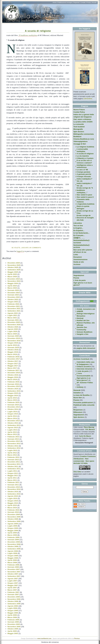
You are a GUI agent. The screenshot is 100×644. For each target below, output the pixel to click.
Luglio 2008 (12, 553)
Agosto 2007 (13, 579)
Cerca (85, 484)
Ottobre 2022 (13, 299)
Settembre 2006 (14, 604)
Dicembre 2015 (14, 386)
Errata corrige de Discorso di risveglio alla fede (85, 218)
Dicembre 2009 (14, 514)
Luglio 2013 (12, 430)
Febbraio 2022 (13, 304)
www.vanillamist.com (44, 638)
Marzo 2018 (12, 354)
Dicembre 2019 (14, 338)
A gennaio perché (84, 174)
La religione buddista (85, 147)
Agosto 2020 (13, 329)
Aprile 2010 (12, 505)
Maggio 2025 (13, 272)
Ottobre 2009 (13, 519)
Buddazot (77, 137)
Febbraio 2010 (13, 510)
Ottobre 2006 (13, 601)
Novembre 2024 (14, 281)
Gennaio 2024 (13, 290)
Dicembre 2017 (14, 359)
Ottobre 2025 (13, 267)
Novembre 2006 (14, 599)
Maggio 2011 (13, 476)
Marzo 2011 (12, 480)
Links (76, 255)
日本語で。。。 (79, 238)
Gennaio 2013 (13, 439)
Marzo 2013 (12, 434)
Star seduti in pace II (85, 197)
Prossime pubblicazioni (83, 403)
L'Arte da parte (80, 280)
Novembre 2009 (14, 517)
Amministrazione (80, 259)
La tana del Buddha (81, 395)
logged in (20, 251)
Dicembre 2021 (14, 306)
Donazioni (78, 257)
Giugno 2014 (13, 414)
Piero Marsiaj (89, 427)
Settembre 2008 (14, 549)
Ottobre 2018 (13, 350)
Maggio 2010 (13, 503)
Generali (77, 390)
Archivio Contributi (81, 359)
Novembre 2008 (14, 544)
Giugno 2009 (13, 528)
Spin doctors (79, 132)
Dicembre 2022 (14, 297)
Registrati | (77, 2)
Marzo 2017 (12, 368)
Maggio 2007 (13, 585)
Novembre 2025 (14, 265)
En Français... (79, 235)
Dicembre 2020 (14, 322)
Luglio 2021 (12, 315)
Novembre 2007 (14, 572)
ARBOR (80, 311)
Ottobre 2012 (13, 446)
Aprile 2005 (12, 631)
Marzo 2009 (12, 535)
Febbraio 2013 (13, 437)
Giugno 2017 (13, 364)
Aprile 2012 (12, 453)
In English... (78, 228)
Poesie (76, 400)
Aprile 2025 (12, 274)
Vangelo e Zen (82, 334)
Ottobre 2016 (13, 375)
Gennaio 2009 (13, 540)
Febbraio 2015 (13, 402)
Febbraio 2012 (13, 457)
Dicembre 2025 (14, 263)
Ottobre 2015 (13, 389)
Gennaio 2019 (13, 348)
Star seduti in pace (84, 195)
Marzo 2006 (12, 617)
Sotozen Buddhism (85, 332)
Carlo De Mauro (85, 436)
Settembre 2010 (14, 494)
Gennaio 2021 (13, 320)
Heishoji (80, 318)
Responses (78, 410)
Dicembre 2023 (14, 293)
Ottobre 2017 (13, 361)
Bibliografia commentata (84, 134)
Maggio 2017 (13, 366)
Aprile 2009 (12, 533)
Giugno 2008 (13, 556)
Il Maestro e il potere (85, 158)
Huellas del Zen (83, 320)
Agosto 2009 (13, 524)
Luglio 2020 (12, 331)
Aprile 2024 (12, 286)
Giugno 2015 (13, 393)
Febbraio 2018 (13, 357)
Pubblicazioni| (62, 2)
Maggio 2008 (13, 558)
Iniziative (77, 393)
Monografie (78, 129)
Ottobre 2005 (13, 629)
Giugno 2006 (13, 611)
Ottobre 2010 (13, 492)
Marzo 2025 (12, 277)
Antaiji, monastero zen (86, 309)
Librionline (88, 99)
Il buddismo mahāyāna (28, 35)
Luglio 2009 (12, 526)
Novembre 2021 (14, 309)
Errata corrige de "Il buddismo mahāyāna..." (85, 190)
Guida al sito (79, 262)
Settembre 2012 (14, 448)
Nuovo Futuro (79, 110)
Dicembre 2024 (14, 279)
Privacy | (89, 2)
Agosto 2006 (13, 606)
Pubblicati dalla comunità (84, 405)
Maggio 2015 (13, 396)
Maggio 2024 (13, 283)
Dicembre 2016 (14, 373)
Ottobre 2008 (13, 546)
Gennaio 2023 (13, 295)
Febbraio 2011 (13, 482)
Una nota (77, 472)
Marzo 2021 (12, 318)
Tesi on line (78, 226)
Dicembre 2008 (14, 542)
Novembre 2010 (14, 489)
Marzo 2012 (12, 455)
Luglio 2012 (12, 450)
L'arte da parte (83, 371)
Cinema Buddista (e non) (84, 139)
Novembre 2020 (14, 325)
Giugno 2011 (13, 473)
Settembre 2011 (14, 469)
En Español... (79, 230)
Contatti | (83, 2)
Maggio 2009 (13, 531)
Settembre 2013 (14, 425)
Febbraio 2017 (13, 370)
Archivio (77, 264)
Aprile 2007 (12, 588)
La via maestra (83, 156)
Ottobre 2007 (13, 574)
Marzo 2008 (12, 563)
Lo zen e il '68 (82, 170)
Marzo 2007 (12, 590)
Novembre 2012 (14, 444)
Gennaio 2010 (13, 512)
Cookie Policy (79, 112)
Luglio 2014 (12, 412)
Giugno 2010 (13, 501)
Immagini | (70, 2)
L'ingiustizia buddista (86, 204)
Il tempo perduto (83, 172)
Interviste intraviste (85, 369)
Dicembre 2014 (14, 407)
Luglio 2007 (12, 581)
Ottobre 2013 (13, 423)
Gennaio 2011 (13, 485)
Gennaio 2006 (13, 622)
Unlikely (80, 387)
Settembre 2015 (14, 391)
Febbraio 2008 (13, 565)
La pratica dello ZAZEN (83, 122)
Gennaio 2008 (13, 567)
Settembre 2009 (14, 521)
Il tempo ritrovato (84, 177)
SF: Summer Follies (85, 383)
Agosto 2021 (13, 313)
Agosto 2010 (13, 496)
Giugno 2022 (13, 302)
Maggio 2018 (13, 352)
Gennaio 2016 (13, 384)
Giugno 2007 (13, 583)
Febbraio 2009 (13, 537)
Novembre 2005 (14, 627)
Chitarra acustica (84, 367)
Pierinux (77, 638)
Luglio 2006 (12, 608)
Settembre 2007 (14, 576)
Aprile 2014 (12, 416)
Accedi (94, 2)
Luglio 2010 (12, 498)
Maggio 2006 (13, 613)
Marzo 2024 (12, 288)
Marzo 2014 (12, 418)
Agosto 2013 (13, 427)
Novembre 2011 (14, 464)
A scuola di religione (38, 31)
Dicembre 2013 (14, 421)
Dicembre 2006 (14, 597)
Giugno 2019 (13, 343)
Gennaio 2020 (13, 336)
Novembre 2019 (14, 341)
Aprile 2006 (12, 615)
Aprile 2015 (12, 398)
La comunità (79, 124)
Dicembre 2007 (14, 569)
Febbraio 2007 (13, 592)
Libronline (78, 223)
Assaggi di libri (80, 144)
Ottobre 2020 (13, 327)
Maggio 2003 (13, 633)
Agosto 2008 (13, 551)
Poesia (76, 278)
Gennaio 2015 (13, 405)
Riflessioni (78, 412)
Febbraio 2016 (13, 382)
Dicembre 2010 (14, 487)
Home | (55, 2)
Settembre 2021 (14, 311)
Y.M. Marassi (90, 429)
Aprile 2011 (12, 478)
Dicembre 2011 (14, 462)
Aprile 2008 (12, 560)
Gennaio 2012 (13, 460)
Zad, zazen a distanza (82, 119)
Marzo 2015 (12, 400)
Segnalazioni (79, 275)
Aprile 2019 (12, 345)
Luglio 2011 (12, 471)
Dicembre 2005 (14, 624)
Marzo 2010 (12, 508)
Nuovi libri (78, 398)
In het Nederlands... (81, 233)
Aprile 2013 (12, 432)
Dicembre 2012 (14, 441)
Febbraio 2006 (13, 620)
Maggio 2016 (13, 377)
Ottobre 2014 (13, 409)
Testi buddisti (79, 127)
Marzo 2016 (12, 379)
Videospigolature (80, 141)
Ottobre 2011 (13, 466)
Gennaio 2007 (13, 594)
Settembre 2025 (14, 270)
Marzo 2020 (12, 334)
